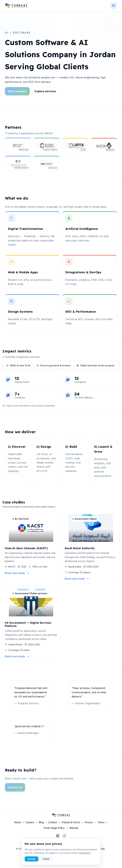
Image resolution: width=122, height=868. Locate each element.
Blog (41, 825)
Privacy (89, 825)
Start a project (17, 91)
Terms (101, 825)
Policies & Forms (71, 825)
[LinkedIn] (58, 838)
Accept (32, 859)
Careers (30, 825)
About (18, 825)
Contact (53, 825)
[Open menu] (114, 6)
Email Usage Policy (54, 830)
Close (46, 859)
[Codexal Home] (16, 6)
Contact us (15, 790)
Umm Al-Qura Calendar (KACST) (26, 549)
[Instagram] (64, 838)
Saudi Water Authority (80, 549)
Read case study (17, 574)
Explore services (45, 91)
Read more (85, 853)
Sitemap (74, 830)
